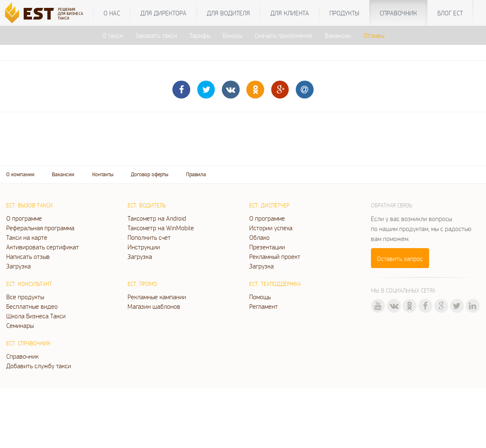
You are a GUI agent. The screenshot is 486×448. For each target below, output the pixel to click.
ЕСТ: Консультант (29, 284)
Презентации (267, 247)
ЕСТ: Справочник (28, 343)
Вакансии (338, 35)
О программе (24, 218)
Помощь (260, 297)
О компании (20, 174)
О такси (113, 35)
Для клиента (290, 13)
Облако (259, 237)
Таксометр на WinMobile (161, 228)
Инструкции (144, 247)
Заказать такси (156, 35)
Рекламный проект (275, 256)
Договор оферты (150, 174)
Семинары (20, 325)
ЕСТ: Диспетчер (269, 205)
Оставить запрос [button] (400, 258)
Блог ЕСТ (450, 13)
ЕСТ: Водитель (147, 205)
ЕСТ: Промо (142, 284)
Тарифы (200, 35)
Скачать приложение (283, 35)
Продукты (344, 13)
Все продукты (25, 297)
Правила (196, 174)
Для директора (163, 13)
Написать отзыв (28, 256)
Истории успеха (271, 228)
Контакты (103, 174)
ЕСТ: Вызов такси (29, 205)
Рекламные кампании (157, 297)
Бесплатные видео (32, 306)
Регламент (264, 306)
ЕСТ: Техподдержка (275, 284)
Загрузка (18, 266)
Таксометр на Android (157, 218)
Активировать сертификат (43, 247)
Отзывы (374, 35)
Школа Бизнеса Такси (36, 316)
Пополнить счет (149, 237)
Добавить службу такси (39, 366)
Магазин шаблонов (154, 306)
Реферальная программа (40, 228)
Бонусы (232, 35)
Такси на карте (27, 237)
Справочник (398, 13)
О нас (112, 13)
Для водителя (228, 13)
